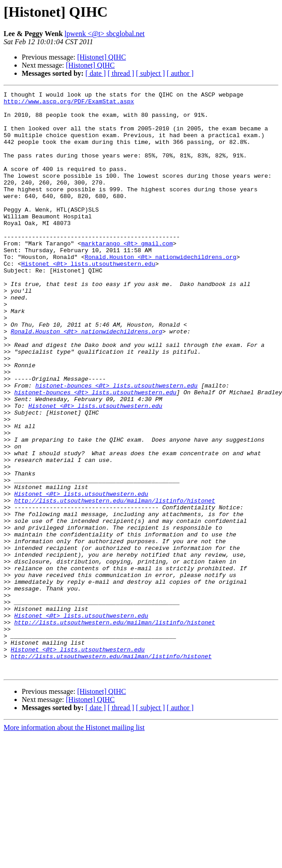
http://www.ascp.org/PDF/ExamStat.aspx (69, 104)
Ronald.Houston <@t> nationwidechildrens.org (160, 291)
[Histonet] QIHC (102, 57)
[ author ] (180, 73)
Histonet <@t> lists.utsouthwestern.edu (88, 299)
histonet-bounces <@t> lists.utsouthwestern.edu (116, 445)
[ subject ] (150, 73)
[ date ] (96, 73)
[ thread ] (121, 73)
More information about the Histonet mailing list (74, 844)
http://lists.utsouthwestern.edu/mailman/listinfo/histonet (115, 583)
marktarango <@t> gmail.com (127, 274)
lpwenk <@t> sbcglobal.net (105, 34)
